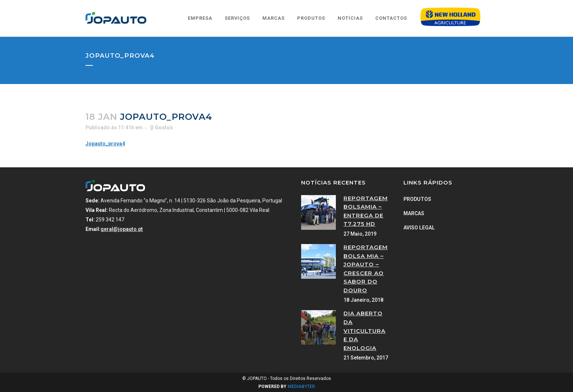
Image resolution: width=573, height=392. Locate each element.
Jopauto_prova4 (105, 144)
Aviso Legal (419, 228)
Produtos (417, 199)
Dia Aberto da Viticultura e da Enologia (365, 330)
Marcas (414, 213)
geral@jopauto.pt (122, 229)
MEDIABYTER (301, 387)
